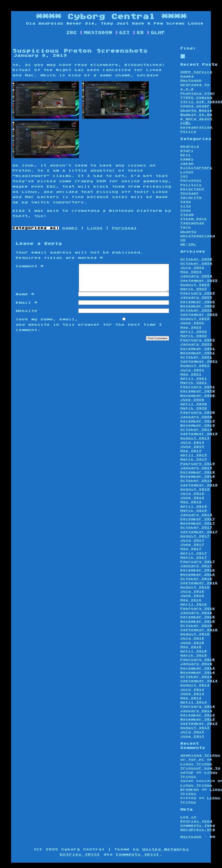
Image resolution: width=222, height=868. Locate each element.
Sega (186, 202)
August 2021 (195, 366)
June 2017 (192, 545)
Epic (186, 155)
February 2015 (198, 660)
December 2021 (198, 349)
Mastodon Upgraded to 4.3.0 (195, 85)
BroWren (190, 790)
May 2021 (191, 374)
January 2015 (196, 664)
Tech (186, 227)
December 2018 (198, 472)
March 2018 (194, 511)
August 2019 (195, 438)
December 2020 (198, 391)
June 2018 (192, 498)
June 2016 (192, 596)
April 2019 (194, 455)
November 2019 (198, 425)
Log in (188, 817)
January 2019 (196, 468)
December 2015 (198, 617)
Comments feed (198, 825)
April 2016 (194, 604)
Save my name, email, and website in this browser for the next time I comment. (89, 330)
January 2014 (196, 711)
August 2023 (195, 285)
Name (25, 300)
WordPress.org (198, 830)
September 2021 (199, 361)
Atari (187, 151)
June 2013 (192, 736)
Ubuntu (188, 232)
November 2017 (198, 523)
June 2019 (192, 447)
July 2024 (192, 268)
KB (140, 32)
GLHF (158, 32)
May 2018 (191, 502)
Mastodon (191, 837)
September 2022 (199, 315)
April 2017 (194, 553)
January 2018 (196, 515)
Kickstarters (196, 168)
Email (26, 308)
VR (183, 240)
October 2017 (196, 527)
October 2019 (196, 430)
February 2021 (198, 387)
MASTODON (98, 32)
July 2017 (192, 540)
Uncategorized (198, 236)
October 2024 (196, 263)
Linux (95, 228)
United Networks (165, 849)
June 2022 (192, 323)
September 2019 (199, 434)
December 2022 (198, 302)
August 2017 (195, 536)
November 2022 (198, 306)
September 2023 (199, 281)
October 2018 (196, 481)
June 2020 (192, 400)
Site (186, 206)
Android (190, 146)
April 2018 (194, 506)
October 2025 (196, 259)
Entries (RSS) (80, 854)
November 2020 (198, 396)
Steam (187, 215)
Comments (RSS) (137, 854)
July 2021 (192, 370)
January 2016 (196, 613)
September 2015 (199, 630)
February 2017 (198, 562)
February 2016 (198, 609)
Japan (187, 164)
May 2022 (191, 327)
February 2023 (198, 293)
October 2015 (196, 626)
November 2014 (198, 672)
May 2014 (191, 698)
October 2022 (196, 310)
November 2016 (198, 575)
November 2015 (198, 621)
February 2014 (198, 706)
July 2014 (192, 690)
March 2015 (194, 655)
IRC (71, 32)
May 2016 (191, 600)
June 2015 (192, 643)
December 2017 (198, 519)
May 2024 (191, 272)
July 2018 (192, 494)
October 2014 (196, 677)
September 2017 (199, 532)
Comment (30, 266)
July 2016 (192, 591)
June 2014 (192, 694)
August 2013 (195, 728)
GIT (124, 32)
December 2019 (198, 421)
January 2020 (196, 417)
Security (191, 198)
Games (70, 228)
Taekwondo (192, 223)
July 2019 (192, 442)
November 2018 (198, 476)
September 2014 (199, 681)
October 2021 (196, 357)
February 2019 (198, 464)
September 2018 (199, 485)
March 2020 (194, 408)
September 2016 (199, 583)
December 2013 (198, 715)
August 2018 (195, 489)
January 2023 (196, 297)
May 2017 (191, 549)
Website (26, 316)
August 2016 (195, 587)
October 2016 (196, 579)
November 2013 (198, 719)
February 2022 (198, 340)
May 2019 (191, 451)
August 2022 (195, 319)
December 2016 (198, 570)
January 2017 (196, 566)
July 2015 (192, 638)
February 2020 (198, 412)
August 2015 (195, 634)
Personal (124, 228)
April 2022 (194, 332)
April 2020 (194, 404)
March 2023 (194, 289)
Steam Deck (194, 219)
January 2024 (196, 276)
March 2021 (194, 383)
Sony (186, 210)
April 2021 (194, 378)
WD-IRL (188, 244)
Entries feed (196, 821)
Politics (191, 185)
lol (184, 176)
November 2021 (198, 353)
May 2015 (191, 647)
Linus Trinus (196, 764)
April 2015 (194, 651)
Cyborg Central (111, 17)
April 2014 (194, 702)
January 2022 (196, 344)
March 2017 (194, 557)
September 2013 (199, 724)
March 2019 (194, 459)
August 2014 (195, 685)
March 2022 (194, 336)
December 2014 (198, 668)
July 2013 (192, 732)
